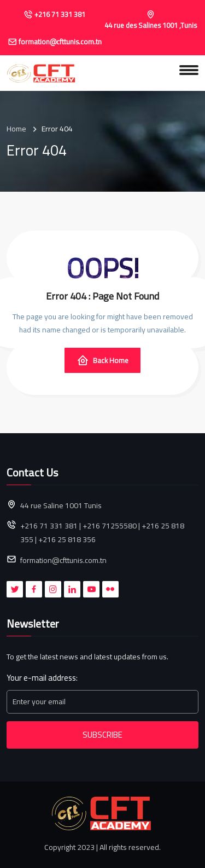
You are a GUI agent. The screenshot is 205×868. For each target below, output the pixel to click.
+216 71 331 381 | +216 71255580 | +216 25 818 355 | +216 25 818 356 (102, 533)
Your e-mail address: (42, 678)
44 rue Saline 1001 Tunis (61, 506)
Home (16, 129)
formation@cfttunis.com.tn (60, 42)
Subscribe (102, 735)
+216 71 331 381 (60, 15)
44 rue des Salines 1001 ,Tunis (151, 26)
